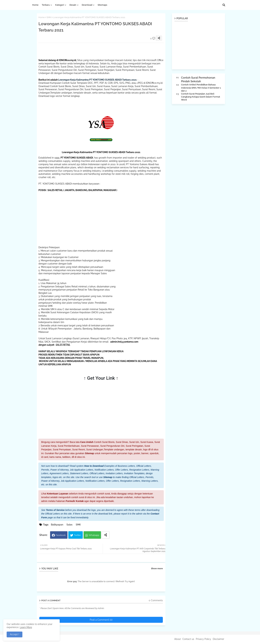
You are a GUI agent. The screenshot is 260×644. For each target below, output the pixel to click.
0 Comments (156, 600)
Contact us (188, 639)
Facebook (61, 535)
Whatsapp (94, 535)
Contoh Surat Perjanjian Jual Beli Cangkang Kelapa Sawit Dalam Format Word (201, 97)
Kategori (60, 5)
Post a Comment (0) (101, 620)
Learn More (26, 627)
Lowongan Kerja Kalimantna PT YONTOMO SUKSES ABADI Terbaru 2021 (97, 80)
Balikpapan (57, 525)
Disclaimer (218, 639)
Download (87, 5)
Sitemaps (102, 5)
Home (35, 5)
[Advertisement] (99, 50)
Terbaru (46, 5)
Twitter (77, 535)
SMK (49, 17)
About (178, 639)
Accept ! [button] (15, 634)
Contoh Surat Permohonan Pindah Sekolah (198, 80)
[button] (224, 5)
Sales (69, 525)
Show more (157, 568)
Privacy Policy (203, 639)
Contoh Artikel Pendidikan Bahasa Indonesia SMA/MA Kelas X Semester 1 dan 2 (201, 88)
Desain (73, 5)
